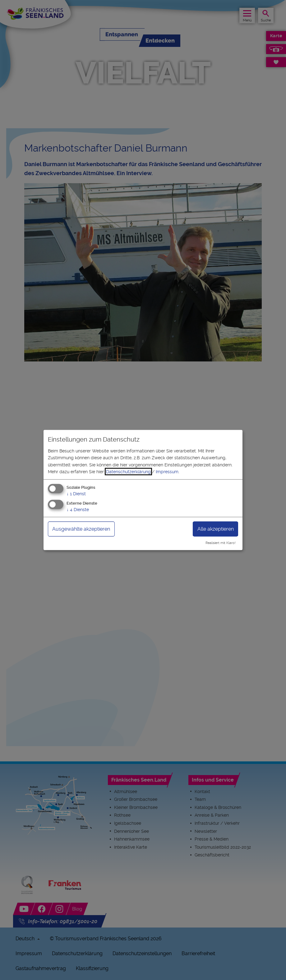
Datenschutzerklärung (128, 472)
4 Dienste (78, 510)
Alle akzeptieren (216, 529)
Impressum (167, 472)
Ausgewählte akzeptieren (81, 529)
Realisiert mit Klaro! (221, 543)
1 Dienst (76, 494)
